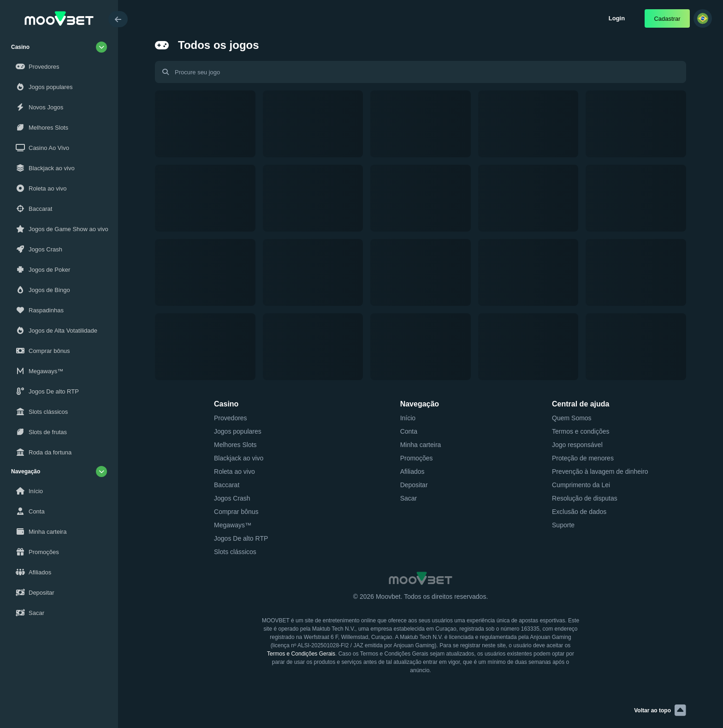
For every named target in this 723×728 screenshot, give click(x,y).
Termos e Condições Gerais (301, 654)
